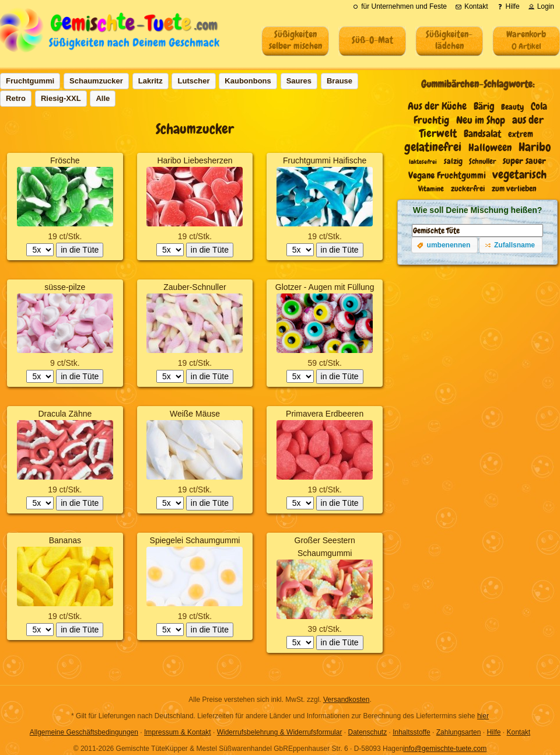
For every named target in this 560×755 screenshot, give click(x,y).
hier (483, 716)
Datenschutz (367, 732)
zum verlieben (514, 188)
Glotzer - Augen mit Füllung (325, 287)
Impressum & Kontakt (178, 732)
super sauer (524, 161)
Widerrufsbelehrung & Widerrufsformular (280, 732)
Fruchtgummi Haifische (325, 160)
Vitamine (431, 189)
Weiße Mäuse (195, 414)
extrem (521, 134)
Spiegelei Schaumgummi (195, 540)
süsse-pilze (65, 287)
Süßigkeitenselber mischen (295, 40)
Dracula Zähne (65, 414)
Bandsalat (482, 134)
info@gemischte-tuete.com (445, 749)
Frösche (65, 160)
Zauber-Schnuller (195, 287)
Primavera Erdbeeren (325, 414)
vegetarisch (519, 174)
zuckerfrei (468, 189)
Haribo (535, 147)
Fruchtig (431, 120)
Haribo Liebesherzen (195, 160)
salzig (453, 161)
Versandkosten (346, 700)
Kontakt (518, 732)
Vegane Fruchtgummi (447, 175)
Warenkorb (526, 40)
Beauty (512, 107)
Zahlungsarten (459, 732)
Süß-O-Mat (372, 40)
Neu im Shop (481, 120)
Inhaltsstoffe (412, 732)
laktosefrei (423, 162)
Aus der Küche (437, 106)
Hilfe (494, 732)
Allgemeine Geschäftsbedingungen (84, 732)
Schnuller (482, 161)
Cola (539, 106)
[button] (444, 245)
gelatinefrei (433, 147)
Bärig (484, 106)
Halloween (490, 148)
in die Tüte (80, 250)
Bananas (65, 540)
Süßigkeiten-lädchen (449, 40)
